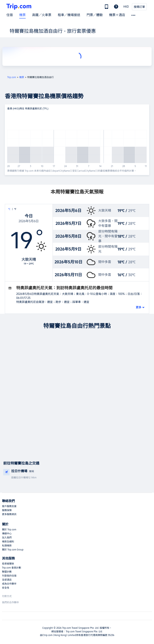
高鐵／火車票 (42, 15)
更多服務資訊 (9, 514)
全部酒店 (7, 580)
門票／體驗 (95, 15)
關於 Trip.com (9, 530)
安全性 (6, 588)
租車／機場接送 (69, 15)
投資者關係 (8, 564)
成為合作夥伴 (9, 584)
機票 (22, 15)
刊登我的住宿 (9, 576)
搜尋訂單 (139, 7)
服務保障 (7, 510)
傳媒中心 (7, 534)
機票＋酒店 (117, 15)
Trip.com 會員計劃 (12, 568)
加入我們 (7, 538)
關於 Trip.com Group (13, 550)
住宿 (10, 15)
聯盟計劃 (7, 572)
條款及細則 (8, 542)
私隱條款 (7, 546)
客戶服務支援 (9, 506)
